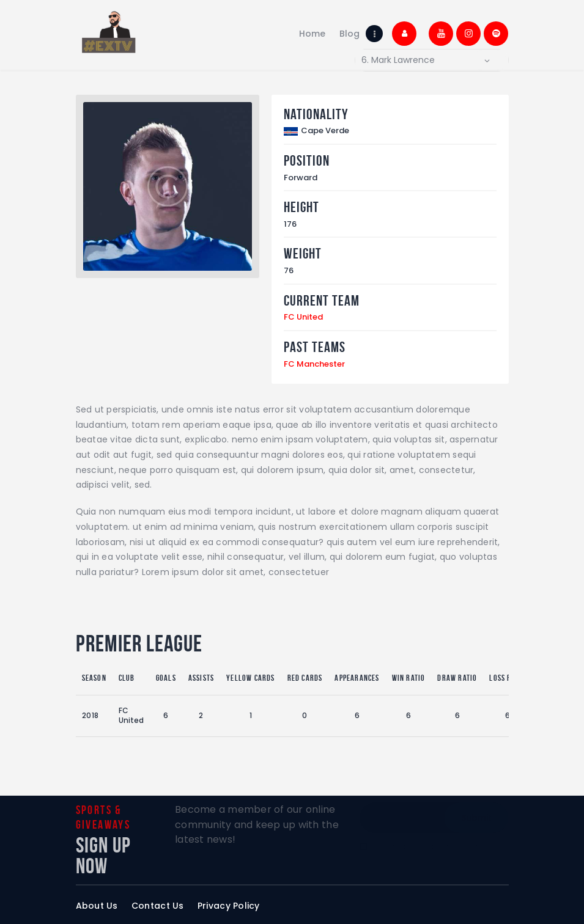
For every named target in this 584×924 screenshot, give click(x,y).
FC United (303, 317)
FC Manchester (314, 364)
